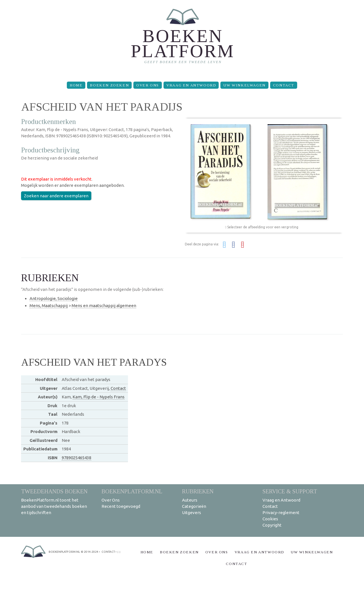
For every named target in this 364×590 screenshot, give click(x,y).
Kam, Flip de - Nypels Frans (99, 397)
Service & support (290, 491)
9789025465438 (76, 458)
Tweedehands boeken (54, 491)
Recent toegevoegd (121, 506)
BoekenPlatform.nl (132, 491)
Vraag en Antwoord (191, 85)
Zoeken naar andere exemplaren (56, 196)
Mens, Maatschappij (49, 306)
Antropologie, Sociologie (54, 298)
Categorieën (194, 506)
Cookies (270, 519)
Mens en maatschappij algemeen (104, 306)
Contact (284, 85)
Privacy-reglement (281, 513)
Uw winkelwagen (244, 85)
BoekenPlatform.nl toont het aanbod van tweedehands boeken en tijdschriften (54, 506)
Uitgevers (192, 513)
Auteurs (190, 500)
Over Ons (148, 85)
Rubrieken (198, 491)
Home (76, 85)
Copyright (272, 525)
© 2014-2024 (90, 552)
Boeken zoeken (109, 85)
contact (108, 552)
